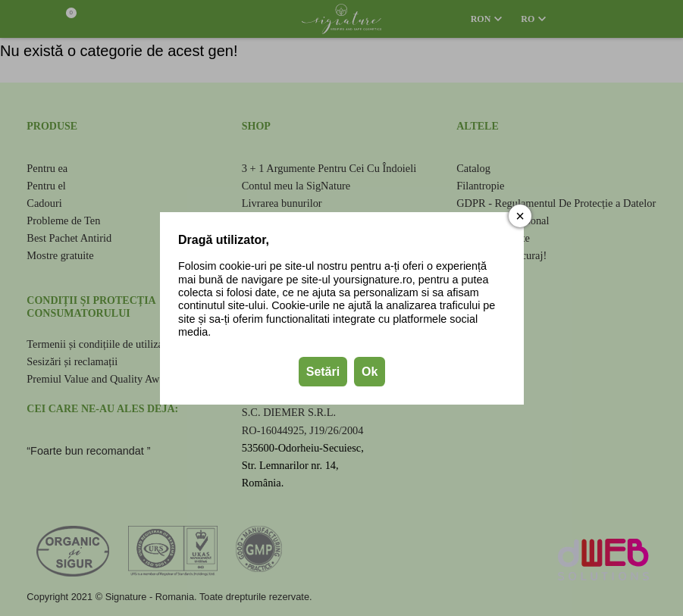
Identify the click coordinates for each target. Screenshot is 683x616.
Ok (369, 371)
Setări (322, 371)
